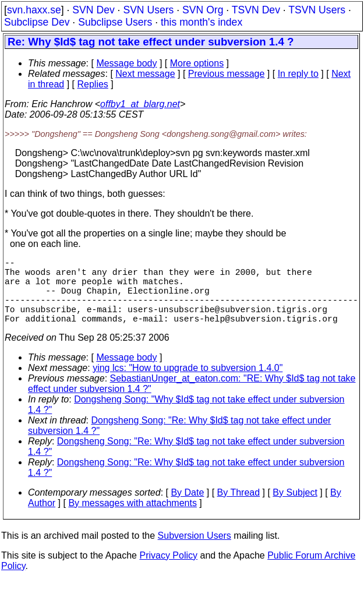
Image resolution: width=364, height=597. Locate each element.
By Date (187, 509)
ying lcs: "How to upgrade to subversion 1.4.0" (188, 384)
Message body (126, 63)
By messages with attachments (132, 519)
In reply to (298, 74)
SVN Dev (93, 10)
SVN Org (203, 10)
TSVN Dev (256, 10)
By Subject (295, 509)
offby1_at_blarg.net (140, 104)
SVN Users (148, 10)
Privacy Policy (168, 572)
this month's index (202, 22)
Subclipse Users (115, 22)
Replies (93, 84)
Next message (145, 74)
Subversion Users (195, 552)
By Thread (239, 509)
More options (197, 63)
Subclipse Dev (37, 22)
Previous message (227, 74)
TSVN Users (317, 10)
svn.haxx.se (34, 10)
